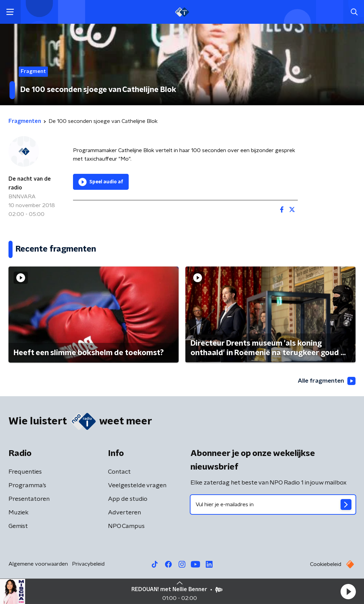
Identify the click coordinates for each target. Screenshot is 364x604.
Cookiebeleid (326, 565)
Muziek (19, 513)
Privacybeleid (88, 564)
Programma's (27, 486)
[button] (348, 591)
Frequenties (25, 472)
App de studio (128, 499)
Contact (119, 472)
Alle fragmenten (326, 381)
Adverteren (124, 513)
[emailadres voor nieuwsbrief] (273, 505)
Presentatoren (29, 499)
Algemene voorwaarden (38, 564)
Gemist (18, 527)
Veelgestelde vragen (137, 486)
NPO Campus (126, 527)
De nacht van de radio (30, 183)
